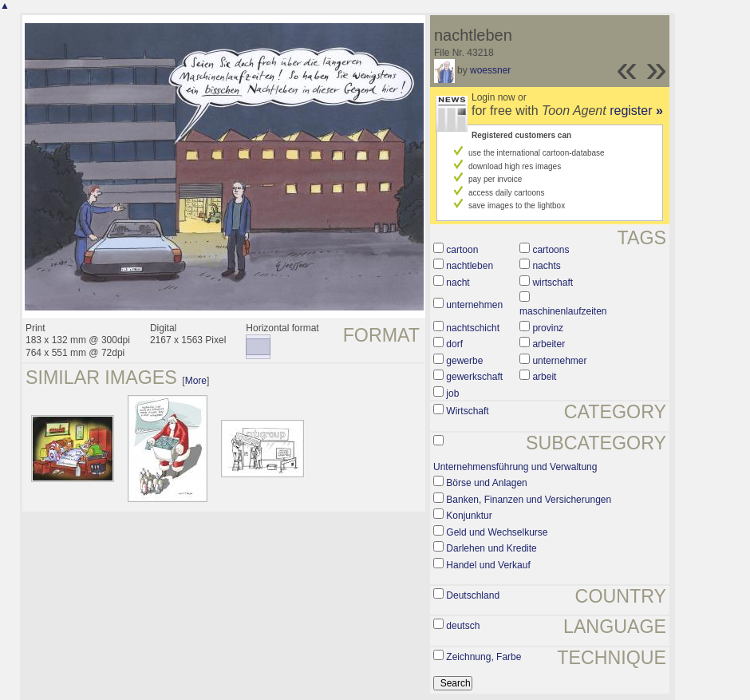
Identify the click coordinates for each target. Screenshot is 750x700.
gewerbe (464, 361)
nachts (546, 266)
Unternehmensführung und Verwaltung (515, 467)
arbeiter (549, 344)
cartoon (462, 250)
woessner (490, 70)
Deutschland (473, 595)
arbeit (544, 377)
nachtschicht (473, 328)
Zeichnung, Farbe (484, 657)
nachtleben (470, 266)
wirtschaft (553, 283)
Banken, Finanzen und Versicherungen (529, 500)
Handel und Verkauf (488, 565)
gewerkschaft (474, 377)
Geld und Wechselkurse (497, 532)
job (452, 394)
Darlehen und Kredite (491, 548)
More (196, 381)
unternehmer (559, 361)
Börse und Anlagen (486, 483)
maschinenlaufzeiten (563, 311)
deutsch (463, 626)
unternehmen (474, 305)
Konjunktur (469, 516)
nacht (458, 283)
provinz (548, 328)
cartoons (551, 250)
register (636, 111)
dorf (454, 344)
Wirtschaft (467, 411)
